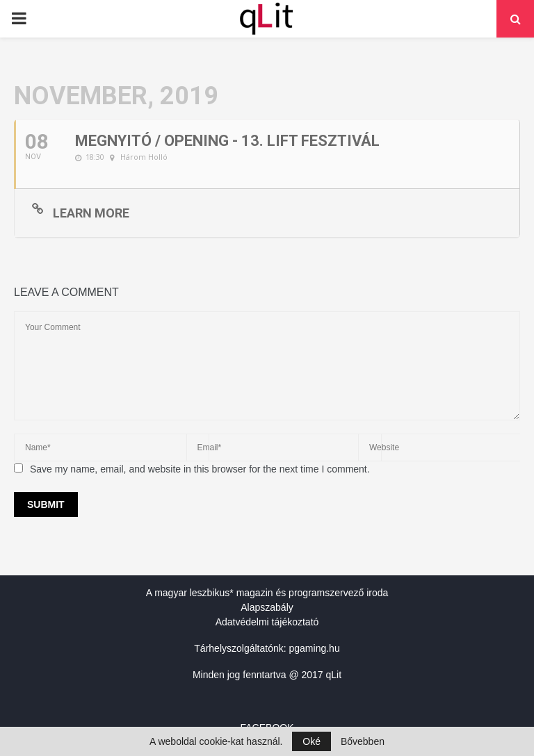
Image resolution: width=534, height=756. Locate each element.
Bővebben (363, 741)
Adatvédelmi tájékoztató (267, 622)
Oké (311, 741)
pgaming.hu (315, 648)
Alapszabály (267, 607)
